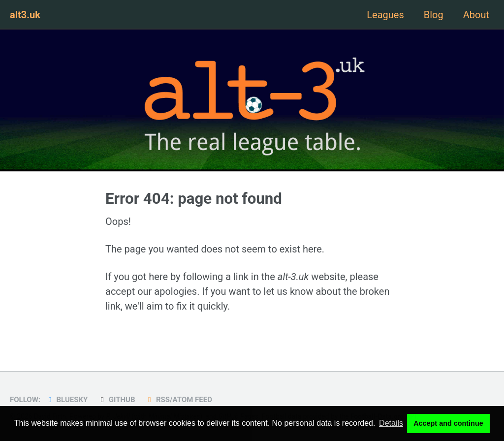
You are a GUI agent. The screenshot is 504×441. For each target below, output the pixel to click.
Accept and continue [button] (448, 423)
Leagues (385, 15)
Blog (434, 15)
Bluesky (66, 400)
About (476, 15)
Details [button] (391, 423)
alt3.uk (25, 15)
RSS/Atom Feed (178, 400)
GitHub (116, 400)
